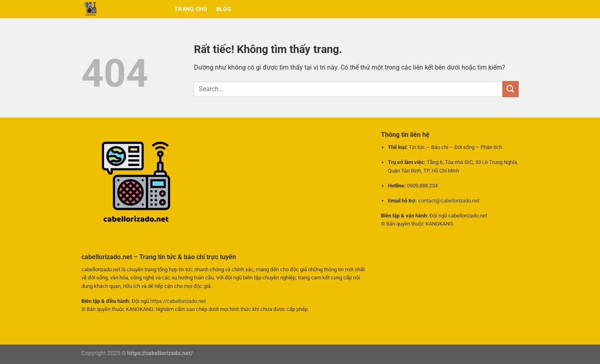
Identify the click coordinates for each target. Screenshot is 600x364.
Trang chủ (191, 9)
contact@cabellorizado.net (449, 201)
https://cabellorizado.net (178, 301)
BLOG (224, 9)
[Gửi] (511, 89)
